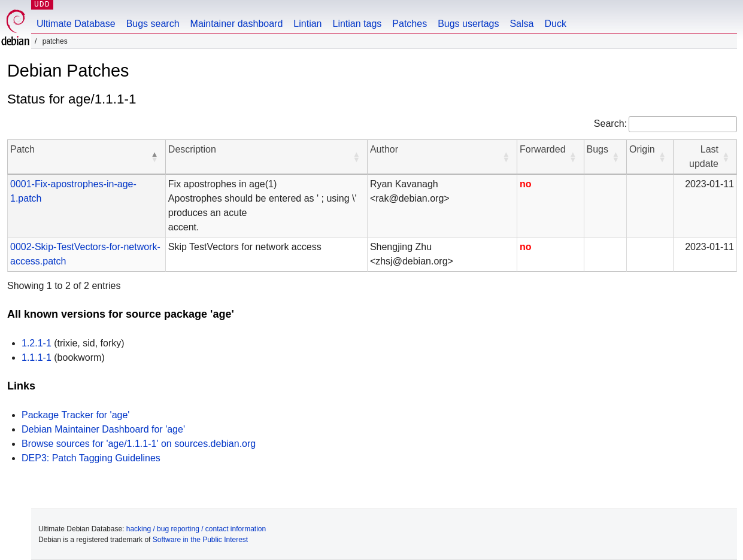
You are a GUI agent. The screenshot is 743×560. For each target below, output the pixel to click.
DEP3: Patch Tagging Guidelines (91, 458)
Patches (410, 24)
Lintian (307, 24)
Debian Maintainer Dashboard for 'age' (103, 429)
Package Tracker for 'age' (75, 415)
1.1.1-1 (37, 357)
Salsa (521, 24)
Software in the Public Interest (200, 540)
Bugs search (153, 24)
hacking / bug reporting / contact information (196, 529)
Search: (610, 124)
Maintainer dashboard (237, 24)
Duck (555, 24)
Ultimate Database (76, 24)
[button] (154, 157)
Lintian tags (357, 24)
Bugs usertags (468, 24)
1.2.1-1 (37, 343)
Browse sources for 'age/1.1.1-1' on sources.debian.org (139, 444)
